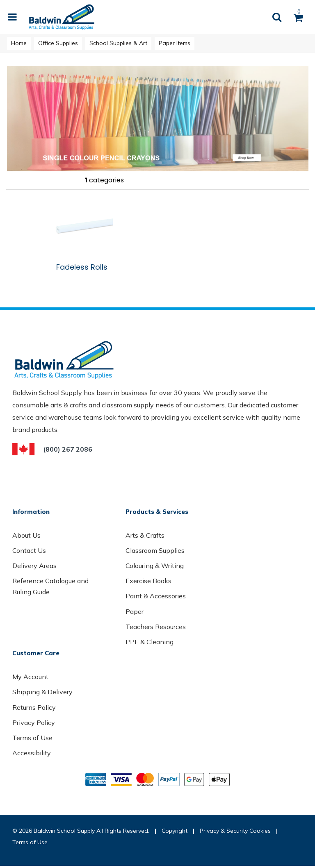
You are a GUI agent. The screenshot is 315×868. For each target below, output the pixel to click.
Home (19, 43)
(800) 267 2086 (68, 449)
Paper (135, 611)
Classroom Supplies (155, 550)
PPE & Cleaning (150, 642)
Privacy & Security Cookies (235, 831)
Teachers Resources (156, 627)
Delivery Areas (34, 566)
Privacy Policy (34, 723)
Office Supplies (58, 43)
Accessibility (32, 753)
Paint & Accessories (156, 596)
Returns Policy (34, 707)
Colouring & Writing (155, 566)
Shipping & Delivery (42, 692)
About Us (26, 535)
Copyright (175, 831)
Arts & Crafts (145, 535)
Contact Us (29, 550)
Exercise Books (148, 581)
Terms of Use (32, 738)
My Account (30, 677)
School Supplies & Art (118, 43)
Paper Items (175, 43)
